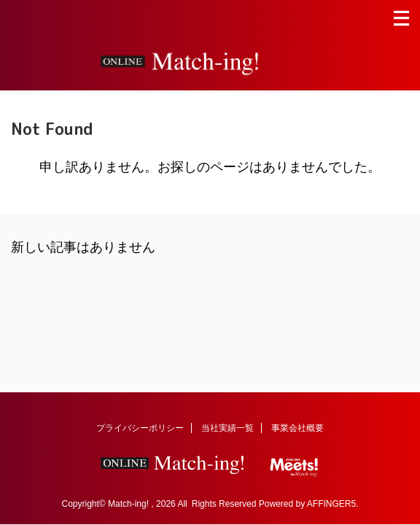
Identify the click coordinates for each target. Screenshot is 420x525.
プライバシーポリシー (140, 428)
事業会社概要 (297, 428)
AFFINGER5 (331, 504)
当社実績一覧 (227, 428)
